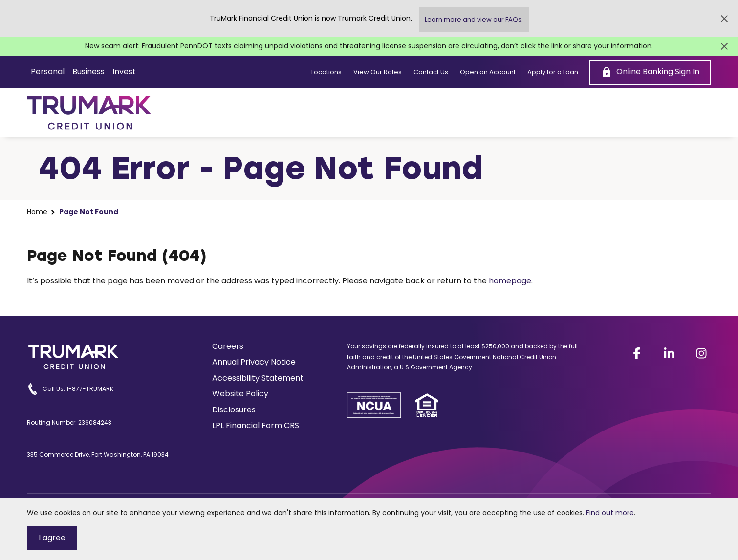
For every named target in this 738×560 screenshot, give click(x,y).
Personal (48, 72)
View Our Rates (378, 72)
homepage (510, 281)
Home (37, 212)
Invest (124, 72)
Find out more (610, 513)
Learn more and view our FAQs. (474, 19)
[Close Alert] (724, 19)
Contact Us (431, 72)
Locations (326, 72)
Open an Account (488, 72)
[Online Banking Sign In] (650, 72)
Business (88, 72)
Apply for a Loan (553, 72)
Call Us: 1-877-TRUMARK (70, 389)
